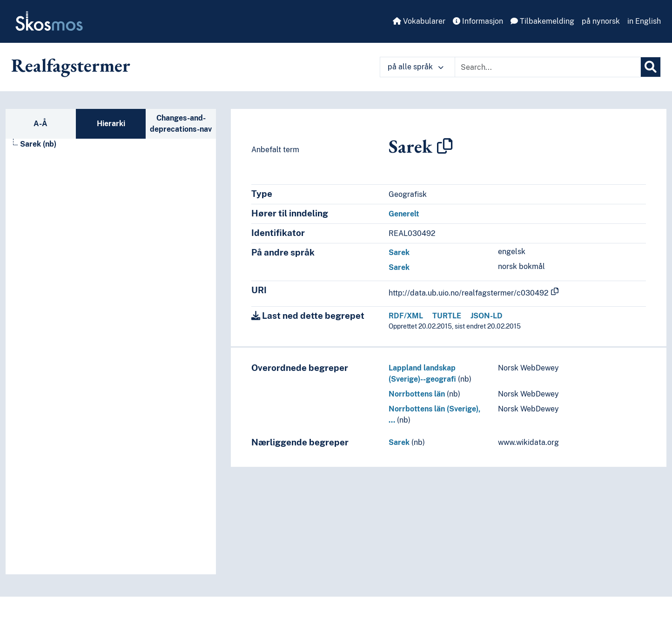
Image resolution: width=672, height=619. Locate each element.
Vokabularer (419, 21)
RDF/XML (406, 316)
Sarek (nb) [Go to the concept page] (38, 144)
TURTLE (447, 316)
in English (644, 21)
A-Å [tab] (40, 124)
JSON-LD (487, 316)
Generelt (404, 214)
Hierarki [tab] (111, 124)
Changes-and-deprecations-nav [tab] (181, 124)
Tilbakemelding (542, 21)
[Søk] (651, 67)
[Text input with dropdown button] (548, 67)
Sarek (399, 252)
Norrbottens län (417, 394)
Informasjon (478, 21)
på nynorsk (601, 21)
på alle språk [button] (416, 67)
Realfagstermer (71, 65)
